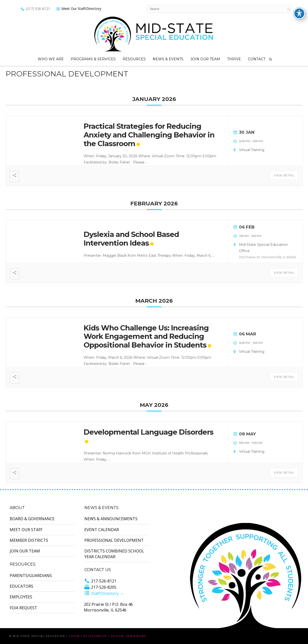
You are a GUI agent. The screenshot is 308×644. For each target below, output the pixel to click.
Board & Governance (32, 519)
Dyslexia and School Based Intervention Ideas (131, 239)
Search (271, 59)
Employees (21, 597)
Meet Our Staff (26, 530)
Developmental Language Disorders (149, 432)
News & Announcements (111, 519)
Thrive (234, 59)
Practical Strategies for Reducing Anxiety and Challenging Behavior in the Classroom (149, 135)
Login (74, 636)
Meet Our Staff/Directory (79, 9)
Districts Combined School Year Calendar (114, 554)
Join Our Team (205, 59)
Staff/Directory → (104, 593)
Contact (257, 59)
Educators (21, 586)
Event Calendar (102, 530)
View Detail (284, 175)
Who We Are (51, 59)
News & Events (168, 59)
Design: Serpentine (129, 636)
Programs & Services (93, 59)
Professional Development (114, 540)
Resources (134, 59)
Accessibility (95, 636)
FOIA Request (23, 608)
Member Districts (29, 540)
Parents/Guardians (31, 576)
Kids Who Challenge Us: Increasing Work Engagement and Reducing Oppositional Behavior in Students (146, 337)
